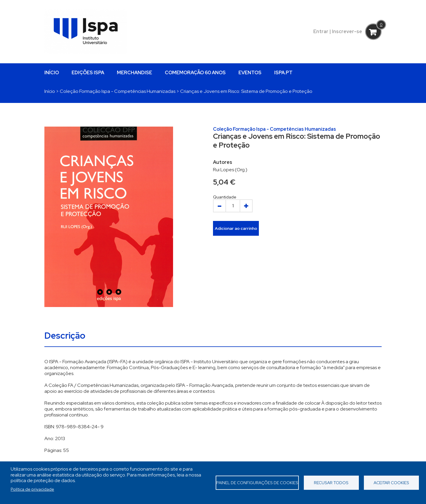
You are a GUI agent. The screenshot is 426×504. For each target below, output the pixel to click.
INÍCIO (52, 73)
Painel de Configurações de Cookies (257, 483)
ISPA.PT (283, 73)
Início (50, 91)
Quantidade (225, 197)
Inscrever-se (347, 31)
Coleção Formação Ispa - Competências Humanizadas (118, 91)
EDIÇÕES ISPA (88, 73)
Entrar (321, 31)
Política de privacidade (32, 489)
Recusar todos (331, 483)
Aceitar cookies (391, 483)
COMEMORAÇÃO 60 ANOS (195, 73)
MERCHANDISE (134, 73)
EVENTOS (250, 73)
